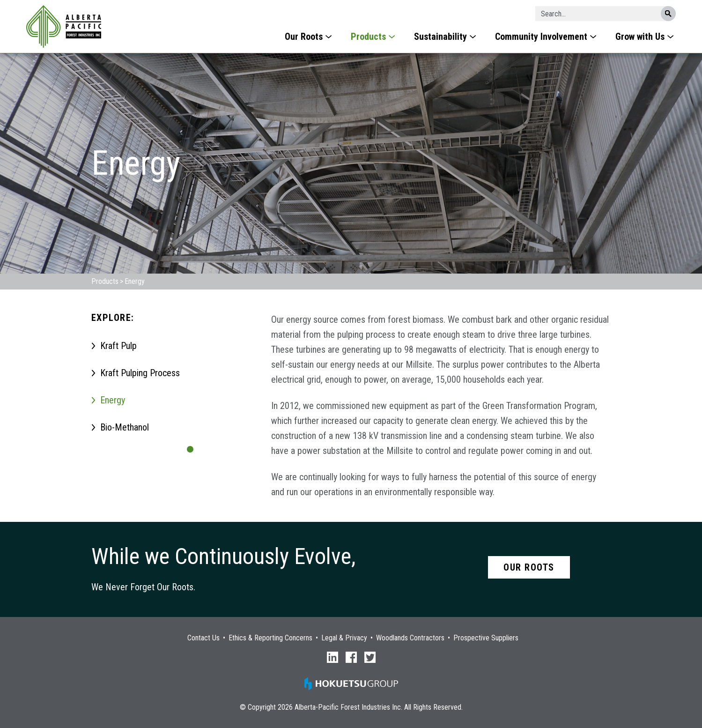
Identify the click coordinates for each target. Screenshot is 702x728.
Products (105, 281)
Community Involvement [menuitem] (541, 37)
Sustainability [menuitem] (440, 37)
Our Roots (529, 567)
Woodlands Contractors (410, 638)
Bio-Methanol (125, 427)
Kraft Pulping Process (140, 373)
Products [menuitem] (368, 37)
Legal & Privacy (344, 638)
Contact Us (203, 638)
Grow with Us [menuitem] (640, 37)
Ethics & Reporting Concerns (270, 638)
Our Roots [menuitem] (304, 37)
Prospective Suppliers (486, 638)
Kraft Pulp (118, 346)
